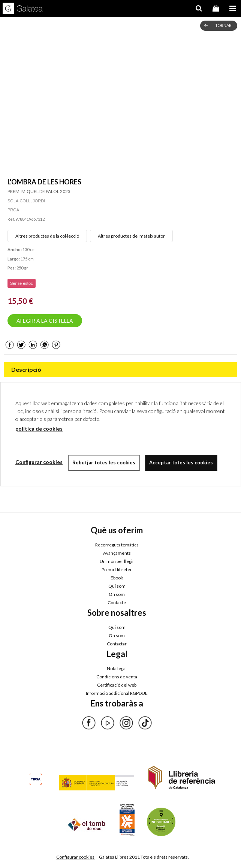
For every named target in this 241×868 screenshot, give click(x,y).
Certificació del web (117, 685)
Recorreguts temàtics (117, 545)
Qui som (117, 586)
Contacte (117, 602)
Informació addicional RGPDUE (117, 693)
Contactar (117, 644)
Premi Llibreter (117, 569)
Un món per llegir (117, 561)
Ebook (117, 578)
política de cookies (39, 429)
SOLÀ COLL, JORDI (26, 201)
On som (117, 594)
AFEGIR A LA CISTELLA (45, 321)
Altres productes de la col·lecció (47, 236)
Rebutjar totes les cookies (104, 462)
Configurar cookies (76, 857)
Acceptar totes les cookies (181, 462)
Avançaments (117, 553)
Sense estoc (22, 283)
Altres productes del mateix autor (131, 236)
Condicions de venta (117, 677)
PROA (13, 210)
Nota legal (117, 668)
